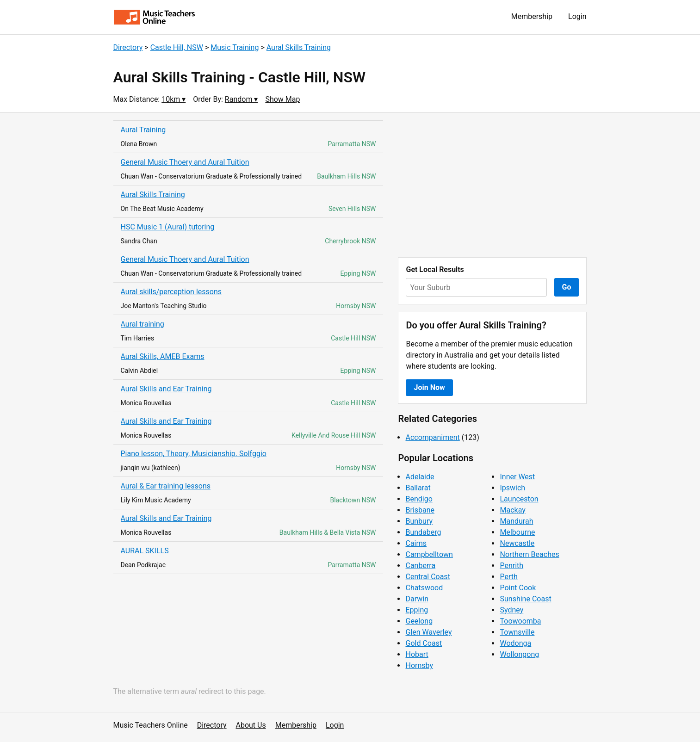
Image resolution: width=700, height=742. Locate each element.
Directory (128, 47)
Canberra (420, 566)
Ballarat (418, 488)
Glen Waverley (428, 632)
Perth (508, 577)
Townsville (517, 632)
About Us (251, 725)
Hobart (417, 654)
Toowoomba (520, 621)
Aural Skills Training (299, 47)
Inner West (517, 477)
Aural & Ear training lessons (166, 486)
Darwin (417, 599)
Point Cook (518, 588)
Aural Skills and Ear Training (166, 389)
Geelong (419, 621)
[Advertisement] (492, 185)
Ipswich (512, 488)
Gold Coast (424, 643)
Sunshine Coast (525, 599)
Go (567, 287)
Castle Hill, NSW (177, 47)
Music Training (235, 47)
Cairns (416, 543)
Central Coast (427, 577)
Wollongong (519, 654)
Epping (417, 610)
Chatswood (424, 588)
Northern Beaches (529, 554)
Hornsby (419, 665)
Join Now (429, 387)
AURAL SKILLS (145, 551)
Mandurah (516, 521)
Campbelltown (429, 554)
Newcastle (517, 543)
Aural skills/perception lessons (171, 292)
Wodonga (515, 643)
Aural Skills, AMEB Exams (163, 356)
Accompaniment (432, 437)
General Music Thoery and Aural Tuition (185, 162)
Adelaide (420, 477)
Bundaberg (423, 532)
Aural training (142, 324)
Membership (532, 16)
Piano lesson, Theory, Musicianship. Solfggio (194, 454)
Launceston (519, 499)
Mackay (512, 510)
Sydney (511, 610)
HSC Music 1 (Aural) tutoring (168, 227)
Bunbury (419, 521)
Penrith (511, 566)
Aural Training (143, 130)
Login (577, 16)
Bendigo (419, 499)
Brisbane (420, 510)
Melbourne (517, 532)
